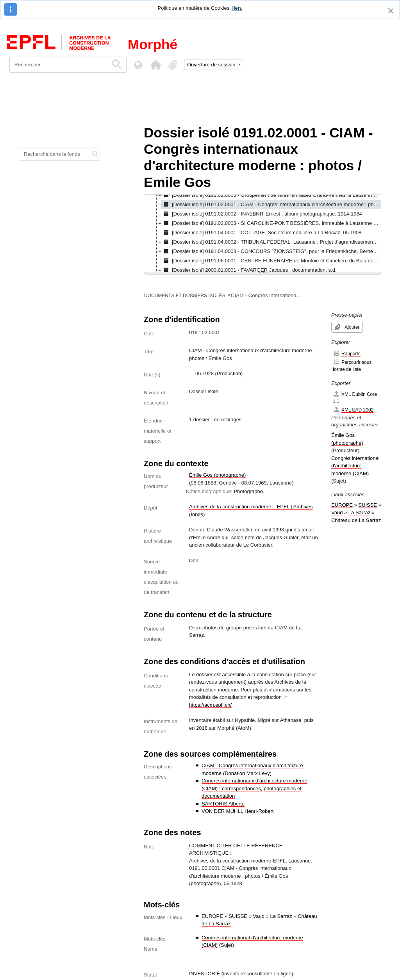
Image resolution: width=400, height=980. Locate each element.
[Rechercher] (59, 65)
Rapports (347, 354)
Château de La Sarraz (356, 520)
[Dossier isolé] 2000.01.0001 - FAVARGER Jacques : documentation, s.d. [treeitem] (249, 270)
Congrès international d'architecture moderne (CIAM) (355, 466)
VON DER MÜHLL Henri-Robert (237, 811)
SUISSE (238, 916)
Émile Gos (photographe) (217, 475)
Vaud (259, 916)
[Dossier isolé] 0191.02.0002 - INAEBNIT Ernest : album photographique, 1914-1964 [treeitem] (262, 214)
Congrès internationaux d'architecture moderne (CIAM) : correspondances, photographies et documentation (254, 788)
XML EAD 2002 (353, 410)
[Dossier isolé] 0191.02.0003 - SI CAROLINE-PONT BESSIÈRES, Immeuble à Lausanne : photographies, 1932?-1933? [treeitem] (271, 223)
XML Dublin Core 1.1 (355, 398)
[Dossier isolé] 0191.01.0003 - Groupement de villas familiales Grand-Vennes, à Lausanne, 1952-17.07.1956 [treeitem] (271, 195)
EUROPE (212, 916)
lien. (237, 8)
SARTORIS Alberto (223, 804)
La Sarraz (281, 916)
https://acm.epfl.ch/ (210, 705)
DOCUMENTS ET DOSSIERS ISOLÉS (185, 296)
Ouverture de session (212, 65)
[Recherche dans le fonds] (55, 154)
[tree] (262, 234)
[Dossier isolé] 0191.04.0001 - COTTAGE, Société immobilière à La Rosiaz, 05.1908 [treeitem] (262, 233)
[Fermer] (391, 11)
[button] (155, 65)
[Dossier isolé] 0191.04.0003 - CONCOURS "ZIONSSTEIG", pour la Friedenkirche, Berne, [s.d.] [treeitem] (271, 251)
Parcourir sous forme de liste (352, 366)
